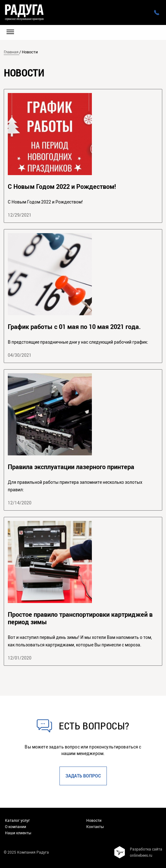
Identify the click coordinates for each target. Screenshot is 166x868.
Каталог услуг (17, 820)
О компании (16, 826)
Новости (94, 820)
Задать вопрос (83, 776)
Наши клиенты (18, 833)
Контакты (95, 826)
